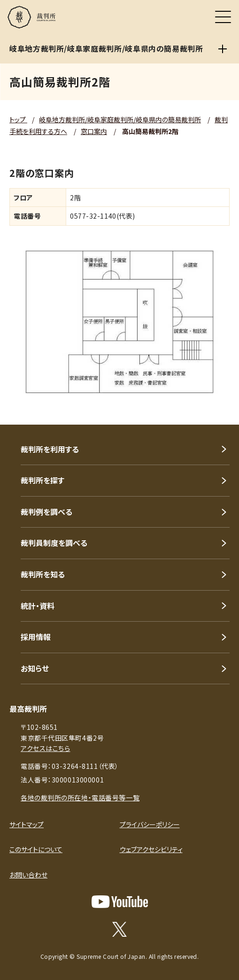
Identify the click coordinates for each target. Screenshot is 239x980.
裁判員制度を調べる (54, 543)
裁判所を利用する (50, 449)
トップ (18, 119)
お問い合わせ (28, 875)
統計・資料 (38, 606)
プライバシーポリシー (150, 824)
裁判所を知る (43, 574)
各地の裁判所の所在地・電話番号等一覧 (80, 798)
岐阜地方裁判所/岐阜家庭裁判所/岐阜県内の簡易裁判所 (120, 119)
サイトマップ (27, 824)
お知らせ (35, 668)
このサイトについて (36, 849)
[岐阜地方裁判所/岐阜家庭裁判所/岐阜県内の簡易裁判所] (223, 49)
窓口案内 (94, 131)
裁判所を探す (42, 480)
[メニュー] (223, 17)
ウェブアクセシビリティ (151, 849)
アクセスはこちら (45, 748)
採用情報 (36, 637)
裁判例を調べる (46, 512)
